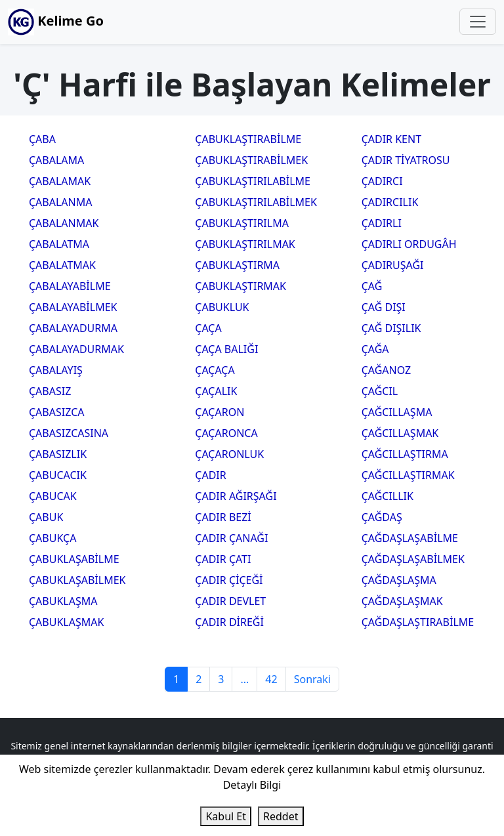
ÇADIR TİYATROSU (406, 160)
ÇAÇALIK (216, 391)
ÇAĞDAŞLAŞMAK (402, 601)
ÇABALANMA (60, 202)
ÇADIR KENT (391, 139)
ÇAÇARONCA (226, 433)
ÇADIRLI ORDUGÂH (409, 244)
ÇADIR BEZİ (223, 517)
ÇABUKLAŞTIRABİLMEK (251, 160)
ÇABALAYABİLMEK (73, 307)
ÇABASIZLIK (58, 454)
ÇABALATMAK (62, 265)
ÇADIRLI (382, 223)
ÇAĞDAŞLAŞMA (399, 580)
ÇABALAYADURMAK (76, 349)
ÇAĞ (372, 286)
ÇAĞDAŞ (382, 517)
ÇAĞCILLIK (388, 496)
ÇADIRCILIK (390, 202)
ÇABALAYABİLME (70, 286)
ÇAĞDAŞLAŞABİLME (410, 538)
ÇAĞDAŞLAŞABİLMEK (413, 559)
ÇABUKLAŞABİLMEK (77, 580)
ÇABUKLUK (222, 307)
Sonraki (312, 679)
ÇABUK (46, 517)
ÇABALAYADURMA (73, 328)
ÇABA (42, 139)
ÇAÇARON (220, 412)
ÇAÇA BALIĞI (226, 349)
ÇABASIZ (50, 391)
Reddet (281, 816)
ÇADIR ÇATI (223, 559)
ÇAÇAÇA (215, 370)
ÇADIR (210, 475)
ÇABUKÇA (52, 538)
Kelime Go (56, 22)
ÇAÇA (208, 328)
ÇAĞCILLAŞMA (397, 412)
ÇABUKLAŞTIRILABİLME (253, 181)
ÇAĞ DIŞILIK (391, 328)
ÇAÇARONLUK (229, 454)
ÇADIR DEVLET (230, 601)
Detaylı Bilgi (252, 785)
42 (271, 679)
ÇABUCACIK (58, 475)
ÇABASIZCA (57, 412)
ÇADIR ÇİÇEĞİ (229, 580)
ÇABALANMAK (64, 223)
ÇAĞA (375, 349)
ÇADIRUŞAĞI (393, 265)
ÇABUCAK (53, 496)
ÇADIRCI (382, 181)
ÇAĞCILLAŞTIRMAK (408, 475)
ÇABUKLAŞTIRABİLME (248, 139)
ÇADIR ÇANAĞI (231, 538)
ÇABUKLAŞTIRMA (237, 265)
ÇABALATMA (59, 244)
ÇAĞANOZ (387, 370)
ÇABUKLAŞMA (63, 601)
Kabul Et (226, 816)
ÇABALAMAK (60, 181)
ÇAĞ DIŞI (384, 307)
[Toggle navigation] (478, 22)
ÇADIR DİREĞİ (229, 622)
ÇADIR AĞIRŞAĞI (236, 496)
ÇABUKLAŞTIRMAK (241, 286)
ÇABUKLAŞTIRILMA (242, 223)
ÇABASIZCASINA (69, 433)
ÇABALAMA (56, 160)
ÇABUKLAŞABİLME (74, 559)
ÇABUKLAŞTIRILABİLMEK (256, 202)
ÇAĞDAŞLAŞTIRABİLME (418, 622)
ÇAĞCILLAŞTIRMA (405, 454)
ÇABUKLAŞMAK (66, 622)
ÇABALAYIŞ (56, 370)
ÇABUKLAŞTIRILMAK (245, 244)
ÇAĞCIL (380, 391)
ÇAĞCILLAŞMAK (400, 433)
